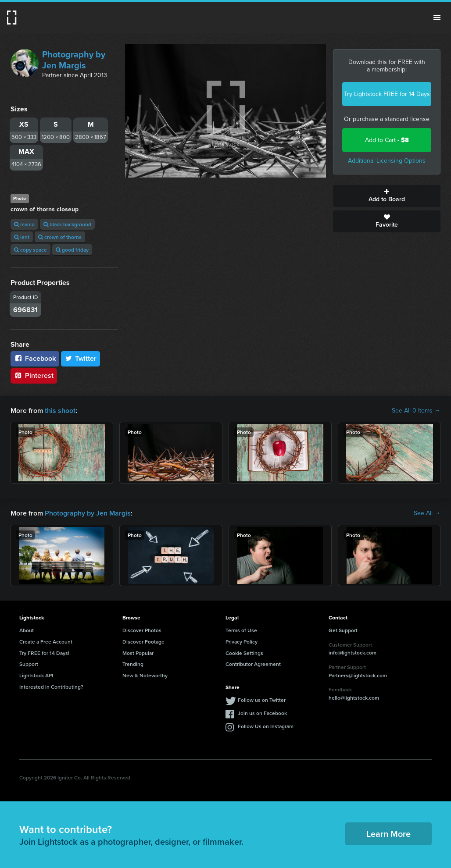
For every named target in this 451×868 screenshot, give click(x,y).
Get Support (343, 630)
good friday (72, 250)
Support (29, 664)
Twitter (81, 358)
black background (67, 224)
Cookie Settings (244, 653)
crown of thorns (60, 237)
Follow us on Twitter (262, 700)
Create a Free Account (46, 642)
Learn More (388, 834)
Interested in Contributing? (51, 687)
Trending (133, 664)
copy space (30, 250)
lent (22, 237)
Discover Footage (143, 642)
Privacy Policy (242, 642)
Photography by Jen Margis (74, 60)
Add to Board (387, 196)
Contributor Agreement (253, 664)
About (27, 630)
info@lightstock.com (353, 653)
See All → (427, 513)
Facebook (35, 358)
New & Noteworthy (145, 675)
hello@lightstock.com (354, 698)
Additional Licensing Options (387, 161)
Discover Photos (142, 630)
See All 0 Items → (416, 411)
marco (24, 224)
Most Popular (138, 653)
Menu (437, 18)
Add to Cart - (387, 140)
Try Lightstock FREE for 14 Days (387, 94)
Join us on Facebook (262, 713)
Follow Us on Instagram (266, 726)
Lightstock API (36, 675)
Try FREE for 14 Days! (44, 653)
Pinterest (34, 375)
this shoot (60, 411)
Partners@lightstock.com (358, 675)
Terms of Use (241, 630)
